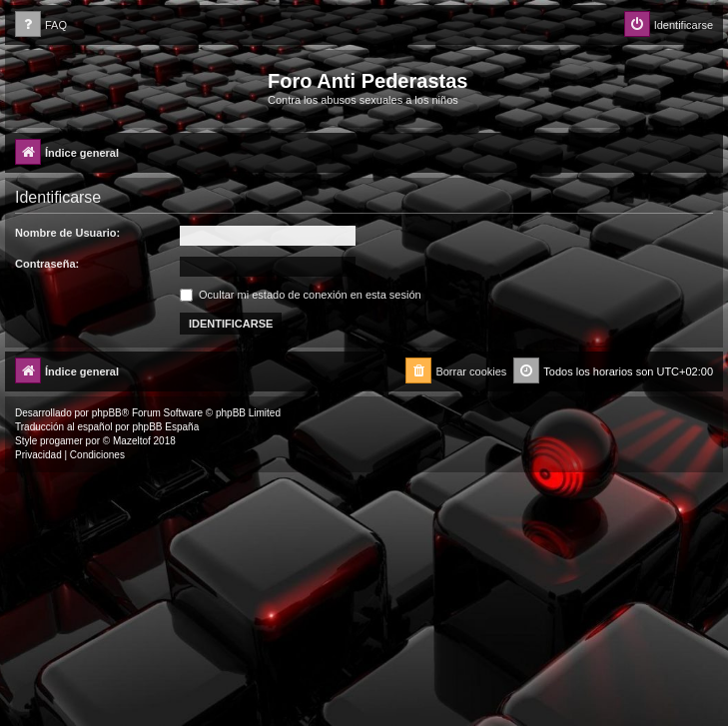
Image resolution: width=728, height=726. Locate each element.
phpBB (107, 413)
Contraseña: (47, 264)
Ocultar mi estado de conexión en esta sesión (301, 295)
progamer (61, 441)
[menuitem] (41, 25)
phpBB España (165, 427)
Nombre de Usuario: (67, 233)
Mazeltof (132, 441)
